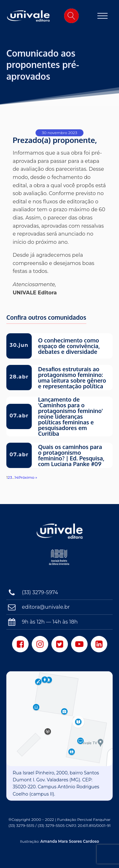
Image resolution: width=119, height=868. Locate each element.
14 (17, 477)
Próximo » (28, 477)
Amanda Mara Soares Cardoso (70, 841)
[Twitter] (60, 644)
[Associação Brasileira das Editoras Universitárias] (60, 560)
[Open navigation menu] (102, 16)
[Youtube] (79, 644)
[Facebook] (20, 644)
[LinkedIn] (99, 644)
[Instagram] (40, 644)
